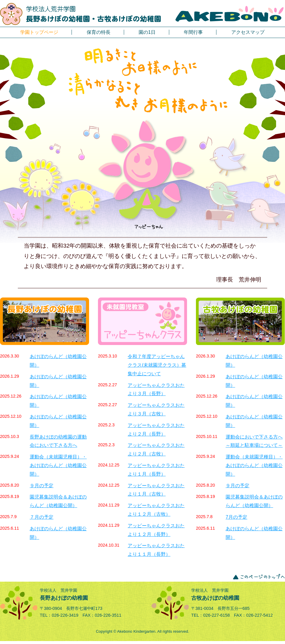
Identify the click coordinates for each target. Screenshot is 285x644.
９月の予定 (42, 486)
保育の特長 (99, 32)
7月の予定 (236, 517)
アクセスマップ (248, 32)
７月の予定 (42, 517)
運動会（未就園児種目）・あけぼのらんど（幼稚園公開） (58, 465)
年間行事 (193, 32)
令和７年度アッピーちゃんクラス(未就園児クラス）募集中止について (157, 365)
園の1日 (147, 32)
